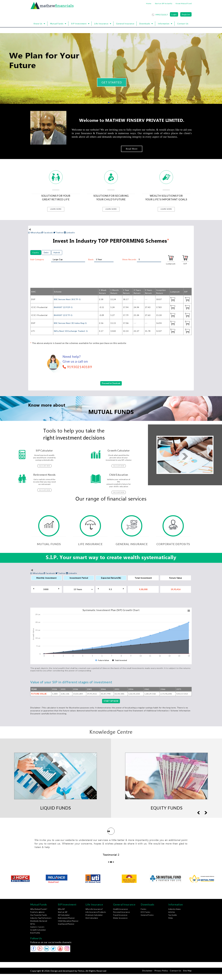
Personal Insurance (121, 913)
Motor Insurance (120, 919)
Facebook (47, 233)
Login (174, 14)
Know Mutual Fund (184, 3)
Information (164, 24)
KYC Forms (146, 913)
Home (149, 3)
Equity (36, 252)
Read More (132, 149)
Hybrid (57, 252)
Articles (172, 913)
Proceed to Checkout (111, 383)
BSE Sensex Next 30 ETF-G (67, 299)
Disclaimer (147, 971)
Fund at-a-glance (37, 913)
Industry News (175, 910)
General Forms (147, 916)
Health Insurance (120, 910)
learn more (56, 209)
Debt (46, 252)
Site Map (187, 971)
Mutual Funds (57, 24)
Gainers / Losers (37, 927)
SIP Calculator (64, 916)
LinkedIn (69, 233)
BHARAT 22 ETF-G (63, 315)
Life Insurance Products (96, 913)
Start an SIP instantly (164, 3)
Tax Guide (173, 916)
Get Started (112, 82)
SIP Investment (79, 24)
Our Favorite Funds (39, 916)
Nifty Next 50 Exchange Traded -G (71, 331)
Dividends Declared (39, 921)
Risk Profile (35, 933)
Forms (144, 910)
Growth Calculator (38, 930)
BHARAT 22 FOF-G (63, 307)
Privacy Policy (161, 971)
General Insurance (125, 24)
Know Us (38, 24)
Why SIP (61, 910)
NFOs (33, 924)
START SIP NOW (111, 702)
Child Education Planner (68, 921)
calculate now (45, 466)
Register (186, 14)
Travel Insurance (120, 916)
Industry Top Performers (41, 919)
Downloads (145, 24)
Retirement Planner (66, 919)
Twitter (59, 233)
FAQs (171, 919)
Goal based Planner (66, 924)
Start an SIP (63, 913)
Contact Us (183, 24)
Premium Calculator (94, 916)
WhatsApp (35, 233)
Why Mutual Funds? (39, 910)
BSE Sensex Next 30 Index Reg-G (70, 323)
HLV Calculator (92, 919)
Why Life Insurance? (94, 910)
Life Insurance (101, 24)
